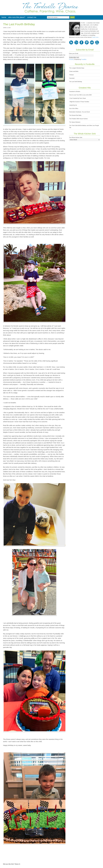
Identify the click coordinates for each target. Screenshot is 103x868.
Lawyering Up (73, 105)
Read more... (96, 37)
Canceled (72, 78)
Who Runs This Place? (17, 17)
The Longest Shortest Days (77, 68)
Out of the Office (74, 109)
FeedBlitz (84, 59)
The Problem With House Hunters (78, 119)
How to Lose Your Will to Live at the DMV (80, 95)
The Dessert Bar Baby (75, 115)
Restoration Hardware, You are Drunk (79, 112)
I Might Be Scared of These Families (79, 102)
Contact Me (32, 17)
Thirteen (71, 75)
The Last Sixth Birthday (76, 82)
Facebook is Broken (75, 92)
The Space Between (75, 122)
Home (4, 17)
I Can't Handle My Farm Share (78, 98)
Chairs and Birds (74, 71)
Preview (71, 59)
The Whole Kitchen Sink (76, 137)
